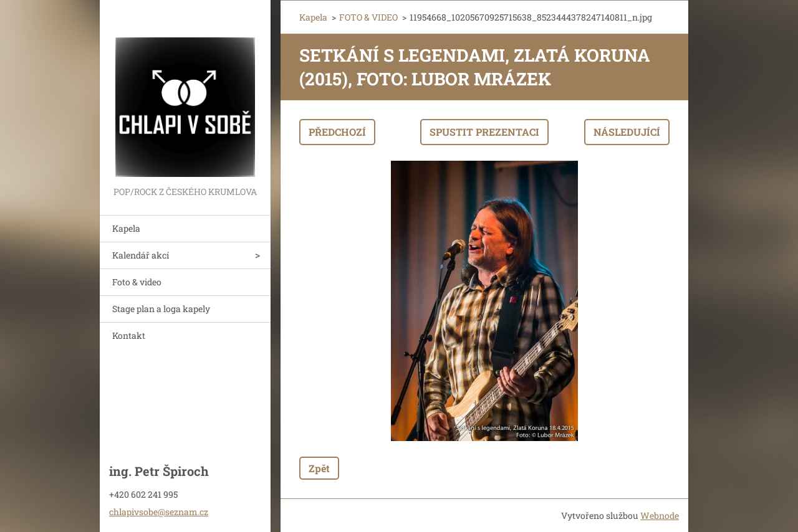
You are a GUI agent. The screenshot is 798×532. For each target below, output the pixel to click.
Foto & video (137, 282)
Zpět (319, 468)
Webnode (660, 515)
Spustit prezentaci (484, 132)
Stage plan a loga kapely (161, 309)
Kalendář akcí (141, 255)
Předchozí (337, 132)
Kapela (126, 228)
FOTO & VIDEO (368, 17)
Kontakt (129, 335)
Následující (627, 132)
